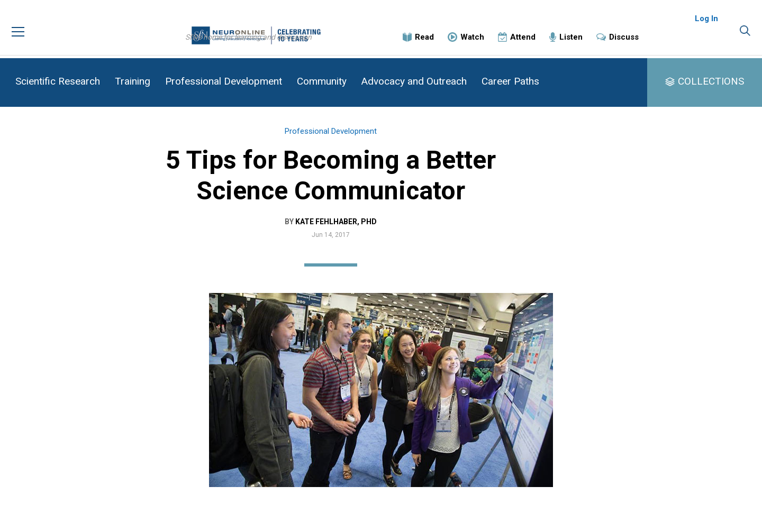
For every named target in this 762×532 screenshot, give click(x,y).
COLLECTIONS (711, 81)
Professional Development (224, 81)
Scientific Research (58, 81)
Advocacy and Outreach (414, 81)
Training (133, 81)
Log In (706, 26)
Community (322, 81)
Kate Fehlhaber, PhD (386, 232)
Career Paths (510, 81)
